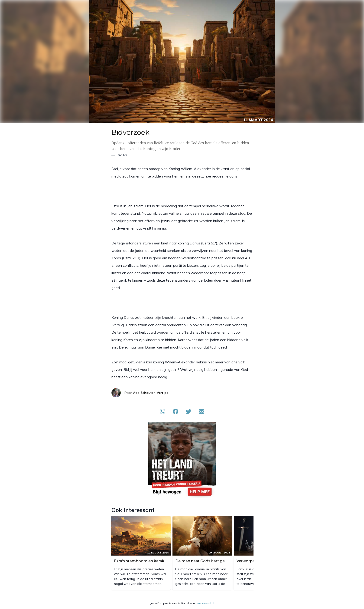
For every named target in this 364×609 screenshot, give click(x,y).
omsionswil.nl (205, 603)
